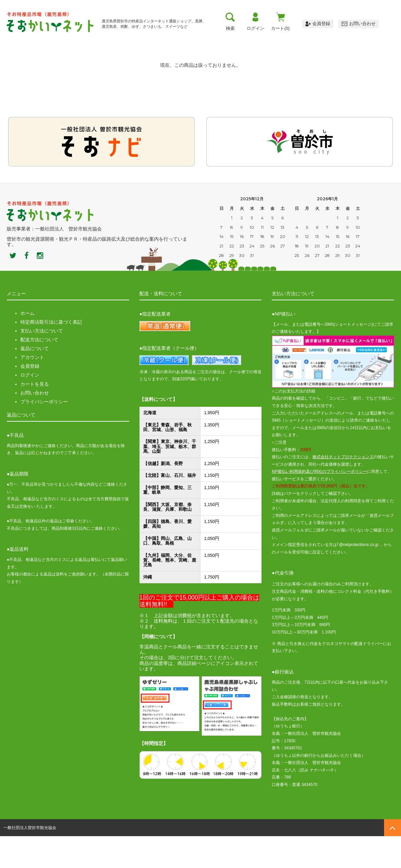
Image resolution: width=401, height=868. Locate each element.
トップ (29, 39)
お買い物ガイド (203, 39)
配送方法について (39, 371)
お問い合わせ (35, 424)
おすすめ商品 (261, 39)
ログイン (30, 407)
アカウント (32, 389)
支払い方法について (42, 363)
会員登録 (30, 398)
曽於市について (87, 39)
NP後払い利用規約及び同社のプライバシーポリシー (319, 503)
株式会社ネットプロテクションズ (343, 489)
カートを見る (35, 416)
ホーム (27, 345)
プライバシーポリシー (44, 433)
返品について (35, 380)
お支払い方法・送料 (145, 39)
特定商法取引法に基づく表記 (51, 354)
